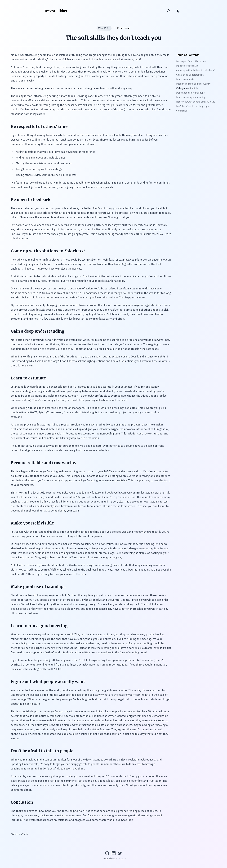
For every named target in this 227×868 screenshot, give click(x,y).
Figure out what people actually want (195, 102)
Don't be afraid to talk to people (193, 106)
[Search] (168, 11)
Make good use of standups (190, 93)
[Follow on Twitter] (120, 853)
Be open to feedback (187, 66)
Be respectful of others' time (191, 61)
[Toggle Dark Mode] (178, 11)
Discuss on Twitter (20, 834)
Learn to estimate (185, 79)
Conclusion (182, 111)
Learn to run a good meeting (191, 97)
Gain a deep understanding (190, 75)
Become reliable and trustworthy (193, 84)
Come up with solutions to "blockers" (195, 70)
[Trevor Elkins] (56, 11)
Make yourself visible (187, 88)
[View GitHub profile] (107, 853)
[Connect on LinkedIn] (114, 853)
